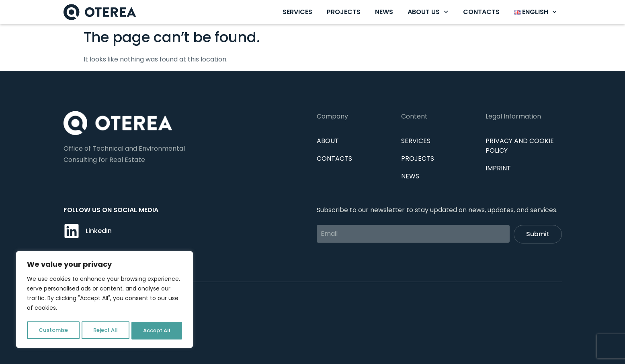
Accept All (157, 331)
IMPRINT (498, 168)
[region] (105, 301)
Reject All (105, 331)
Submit (538, 234)
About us (428, 12)
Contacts (481, 12)
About (328, 141)
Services (297, 12)
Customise (53, 331)
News (384, 12)
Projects (344, 12)
